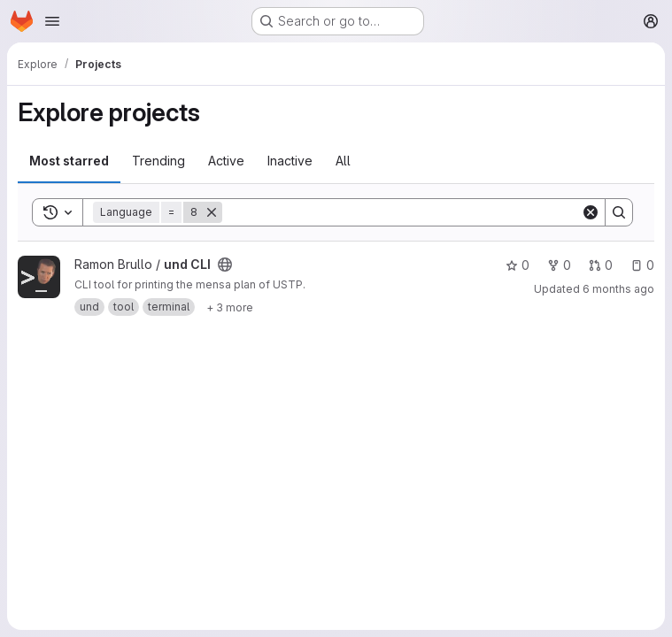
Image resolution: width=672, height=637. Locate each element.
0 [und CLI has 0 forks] (559, 265)
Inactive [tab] (290, 161)
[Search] (402, 212)
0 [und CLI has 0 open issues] (642, 265)
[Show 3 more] (230, 307)
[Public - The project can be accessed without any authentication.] (225, 265)
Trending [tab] (158, 161)
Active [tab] (226, 161)
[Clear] (591, 212)
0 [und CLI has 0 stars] (518, 265)
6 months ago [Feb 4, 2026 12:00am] (618, 289)
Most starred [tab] (69, 161)
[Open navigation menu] (52, 21)
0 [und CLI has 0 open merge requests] (601, 265)
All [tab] (343, 161)
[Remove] (212, 212)
